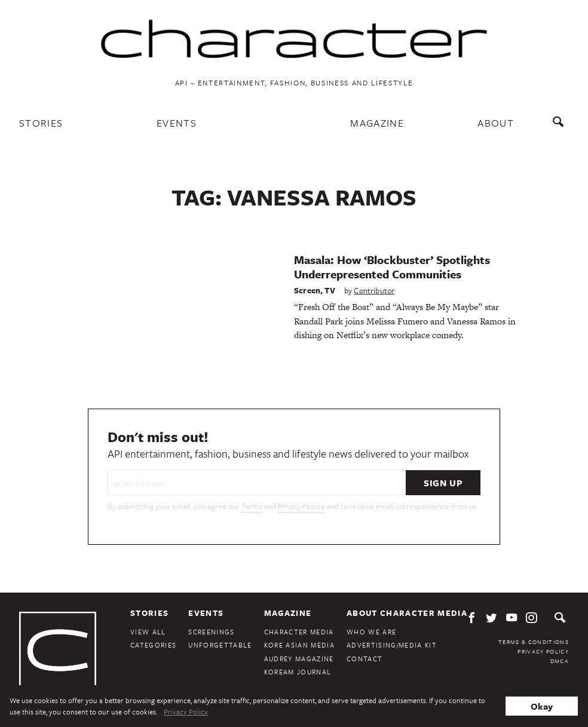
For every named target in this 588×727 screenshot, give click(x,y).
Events (177, 123)
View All (148, 632)
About (496, 123)
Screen (307, 290)
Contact (365, 659)
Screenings (211, 632)
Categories (153, 645)
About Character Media (407, 613)
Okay (542, 706)
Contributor (374, 290)
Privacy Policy (543, 651)
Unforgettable (220, 645)
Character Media (299, 632)
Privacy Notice (301, 506)
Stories (41, 123)
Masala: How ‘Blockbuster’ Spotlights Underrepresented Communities (392, 267)
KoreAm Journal (298, 672)
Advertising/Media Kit (392, 645)
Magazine (377, 123)
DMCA (560, 661)
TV (330, 290)
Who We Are (371, 632)
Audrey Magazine (299, 659)
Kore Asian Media (299, 645)
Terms (252, 506)
